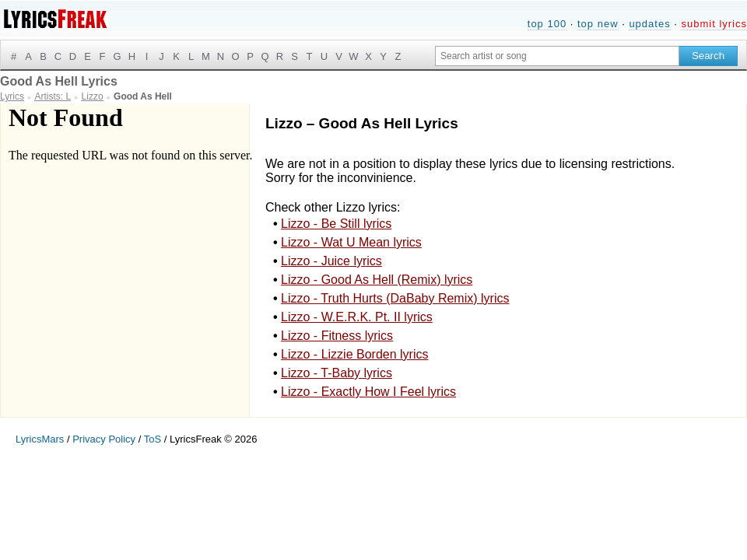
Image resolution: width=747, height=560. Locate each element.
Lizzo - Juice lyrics (331, 261)
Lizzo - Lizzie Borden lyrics (354, 354)
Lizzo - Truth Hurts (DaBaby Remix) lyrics (395, 298)
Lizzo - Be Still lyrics (336, 224)
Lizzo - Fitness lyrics (337, 336)
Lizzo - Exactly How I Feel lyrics (368, 392)
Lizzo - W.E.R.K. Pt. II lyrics (357, 317)
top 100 (547, 24)
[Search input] (557, 56)
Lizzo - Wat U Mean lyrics (351, 242)
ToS (153, 439)
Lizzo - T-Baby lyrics (337, 373)
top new (598, 24)
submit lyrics (714, 24)
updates (649, 24)
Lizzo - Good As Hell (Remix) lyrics (377, 280)
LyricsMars (40, 439)
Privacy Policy (104, 439)
